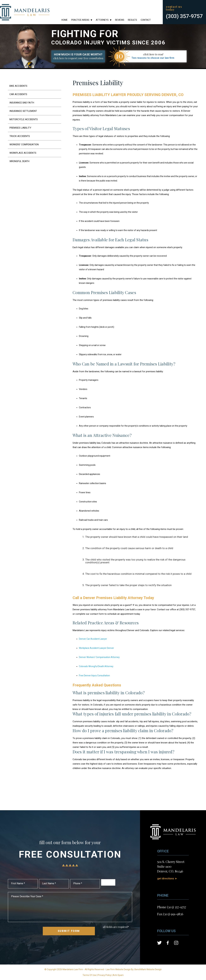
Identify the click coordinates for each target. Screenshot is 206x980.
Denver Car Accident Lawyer (93, 639)
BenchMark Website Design (148, 969)
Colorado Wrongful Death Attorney (96, 666)
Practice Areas (80, 20)
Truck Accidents (20, 136)
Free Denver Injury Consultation (94, 675)
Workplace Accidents (23, 153)
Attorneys (102, 20)
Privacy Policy (104, 975)
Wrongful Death (19, 161)
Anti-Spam (118, 975)
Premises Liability (20, 128)
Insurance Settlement (23, 111)
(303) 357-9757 (184, 16)
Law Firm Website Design (118, 969)
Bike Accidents (18, 86)
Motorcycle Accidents (24, 119)
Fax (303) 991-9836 (170, 914)
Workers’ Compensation (24, 145)
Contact (146, 20)
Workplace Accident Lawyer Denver (96, 648)
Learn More (106, 32)
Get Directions (166, 879)
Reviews (120, 20)
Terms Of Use (89, 975)
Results (132, 20)
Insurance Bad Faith (22, 103)
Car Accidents (18, 94)
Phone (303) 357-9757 (172, 907)
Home (64, 20)
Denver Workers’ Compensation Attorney (99, 657)
